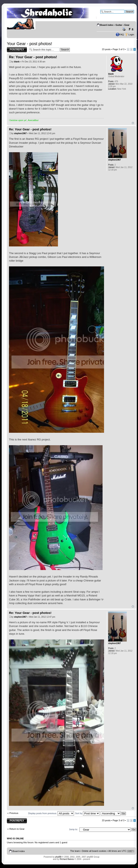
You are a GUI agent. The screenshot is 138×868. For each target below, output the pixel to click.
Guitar (119, 25)
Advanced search (125, 15)
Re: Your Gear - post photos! (33, 57)
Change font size (131, 29)
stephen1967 (20, 133)
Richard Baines (67, 859)
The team (75, 851)
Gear (127, 25)
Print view (125, 29)
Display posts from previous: (51, 813)
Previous (14, 813)
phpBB (58, 857)
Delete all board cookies (94, 851)
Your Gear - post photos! (29, 44)
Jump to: (73, 829)
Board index (107, 25)
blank (17, 62)
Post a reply (17, 50)
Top (133, 123)
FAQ (122, 35)
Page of (118, 49)
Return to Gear (17, 829)
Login (131, 35)
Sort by (87, 813)
